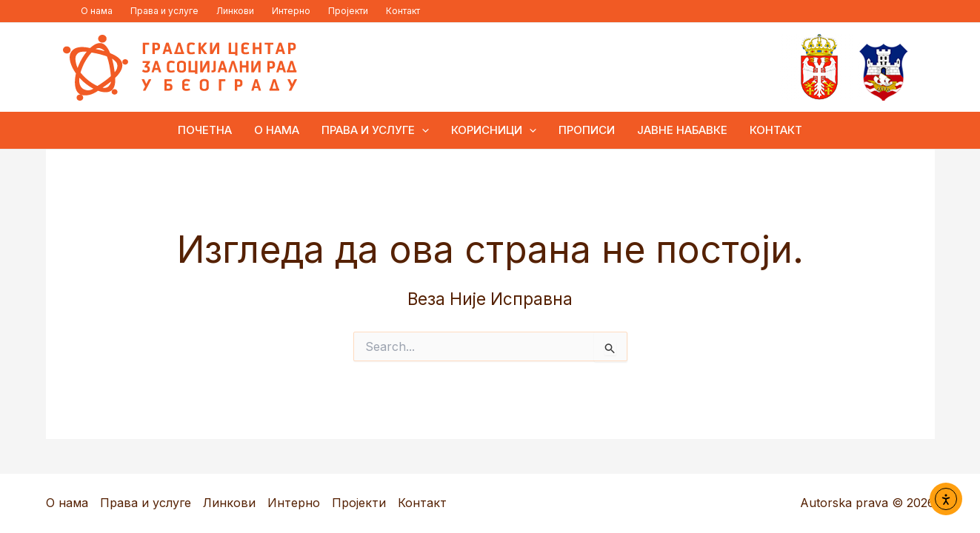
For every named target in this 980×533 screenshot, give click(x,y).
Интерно (291, 11)
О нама (97, 11)
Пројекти (348, 11)
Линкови (235, 11)
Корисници (494, 130)
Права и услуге (164, 11)
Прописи (587, 130)
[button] (422, 130)
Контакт (403, 11)
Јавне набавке (682, 130)
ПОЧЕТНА (205, 130)
